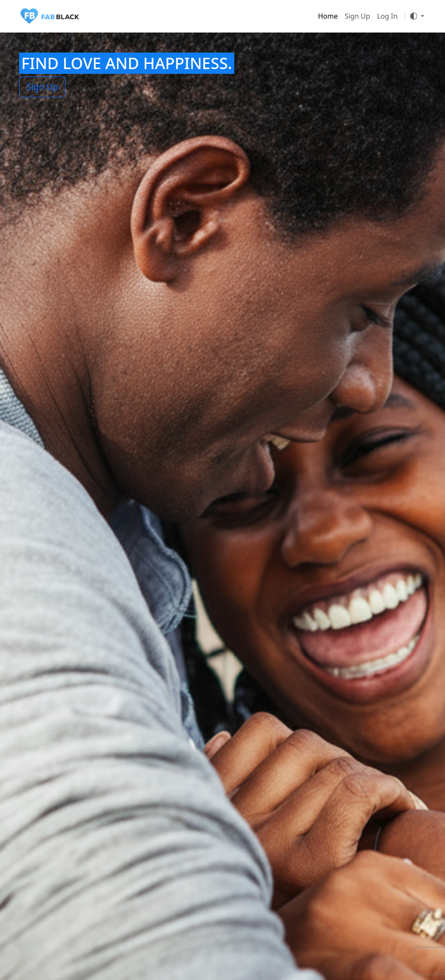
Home (328, 16)
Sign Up (357, 16)
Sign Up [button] (42, 87)
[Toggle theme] (417, 16)
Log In (387, 16)
